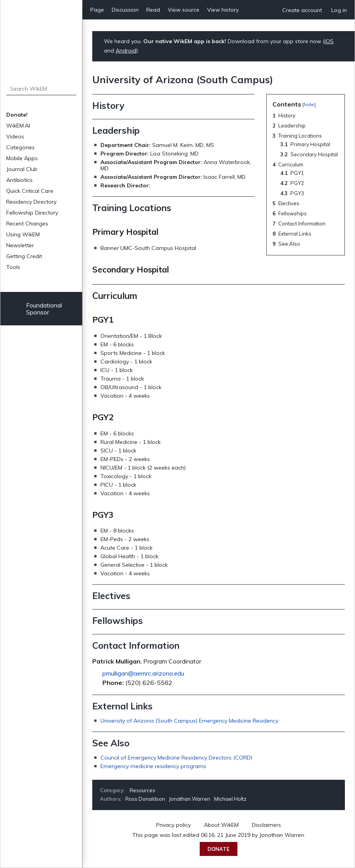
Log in (339, 10)
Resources (142, 790)
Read (153, 10)
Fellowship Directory (32, 213)
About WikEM (221, 825)
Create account (302, 10)
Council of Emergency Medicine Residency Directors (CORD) (176, 758)
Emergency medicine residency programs (153, 766)
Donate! (17, 115)
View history (223, 10)
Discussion (125, 10)
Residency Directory (31, 202)
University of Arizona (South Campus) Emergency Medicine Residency (189, 721)
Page (97, 10)
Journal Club (22, 169)
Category (112, 790)
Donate (219, 849)
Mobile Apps (22, 158)
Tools (13, 267)
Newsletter (20, 245)
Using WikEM (23, 234)
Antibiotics (19, 180)
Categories (20, 147)
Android (126, 51)
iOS (329, 41)
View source (184, 10)
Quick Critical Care (30, 191)
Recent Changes (27, 224)
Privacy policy (173, 825)
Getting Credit (24, 256)
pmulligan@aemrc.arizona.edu (143, 673)
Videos (15, 136)
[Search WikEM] (41, 89)
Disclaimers (266, 825)
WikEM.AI (18, 126)
